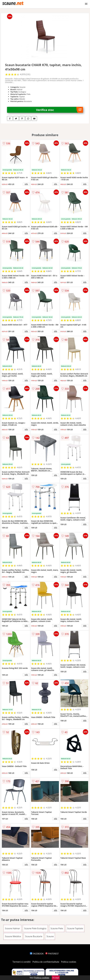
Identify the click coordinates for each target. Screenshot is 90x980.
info (26, 184)
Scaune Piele (57, 928)
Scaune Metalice (13, 936)
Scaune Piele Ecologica (35, 928)
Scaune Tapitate (75, 928)
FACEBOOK (37, 954)
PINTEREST (52, 954)
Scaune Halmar (12, 928)
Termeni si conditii (22, 962)
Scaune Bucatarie (34, 936)
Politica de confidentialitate (46, 962)
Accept (56, 978)
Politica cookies (69, 962)
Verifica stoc (60, 110)
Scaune (50, 936)
